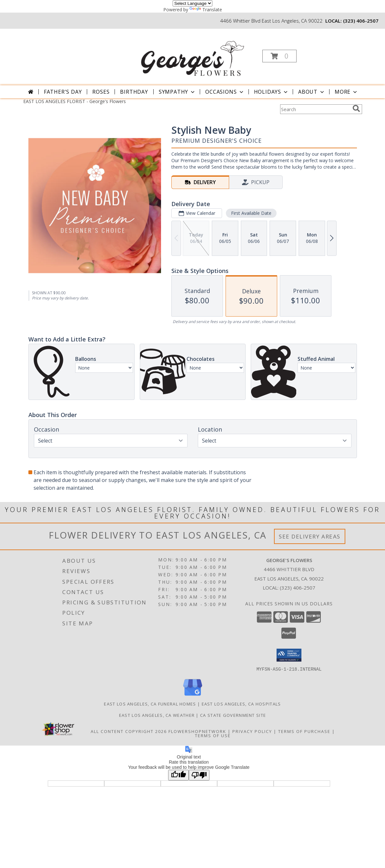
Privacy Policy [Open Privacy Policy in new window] (252, 731)
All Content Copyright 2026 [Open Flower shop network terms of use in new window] (129, 731)
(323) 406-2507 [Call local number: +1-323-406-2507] (361, 21)
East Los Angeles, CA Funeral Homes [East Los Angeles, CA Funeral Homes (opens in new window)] (150, 704)
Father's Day (63, 92)
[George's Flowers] (192, 54)
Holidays (271, 92)
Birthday (134, 92)
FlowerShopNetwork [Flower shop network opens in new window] (197, 731)
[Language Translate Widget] (192, 3)
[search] (356, 109)
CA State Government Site (233, 715)
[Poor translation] (199, 775)
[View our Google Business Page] (193, 696)
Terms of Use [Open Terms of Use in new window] (213, 735)
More (346, 92)
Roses (101, 92)
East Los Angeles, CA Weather (157, 715)
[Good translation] (178, 775)
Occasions (225, 92)
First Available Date (251, 213)
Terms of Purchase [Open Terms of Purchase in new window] (304, 731)
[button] (279, 56)
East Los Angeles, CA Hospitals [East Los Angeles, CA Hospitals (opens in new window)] (241, 704)
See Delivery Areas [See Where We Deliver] (310, 536)
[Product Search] (315, 109)
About (312, 92)
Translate (206, 10)
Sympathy (177, 92)
